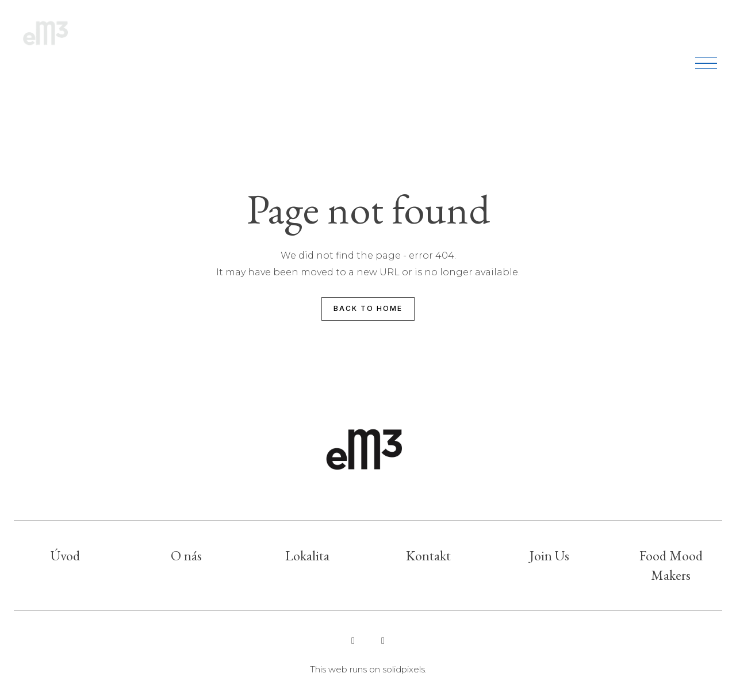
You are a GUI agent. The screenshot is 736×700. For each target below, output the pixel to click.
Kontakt (428, 555)
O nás (186, 555)
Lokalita (307, 555)
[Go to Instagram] (353, 641)
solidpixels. (405, 669)
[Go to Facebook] (383, 641)
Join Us (549, 555)
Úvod (65, 555)
